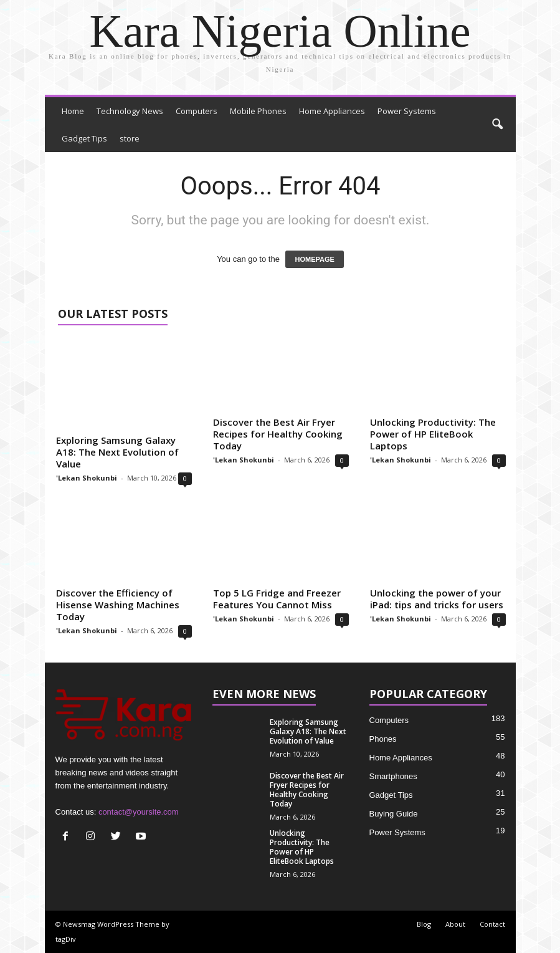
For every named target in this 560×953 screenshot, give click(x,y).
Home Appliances (332, 111)
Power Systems (407, 111)
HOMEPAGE (314, 259)
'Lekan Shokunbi (87, 478)
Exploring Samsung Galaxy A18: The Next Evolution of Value (117, 452)
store (130, 138)
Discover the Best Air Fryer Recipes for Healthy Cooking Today (278, 434)
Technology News (130, 111)
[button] (497, 125)
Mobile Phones (258, 111)
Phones (383, 739)
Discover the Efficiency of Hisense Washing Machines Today (118, 605)
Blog (424, 924)
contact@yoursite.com (139, 812)
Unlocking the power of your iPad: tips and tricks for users (437, 599)
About (455, 924)
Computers (197, 111)
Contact (492, 924)
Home (73, 111)
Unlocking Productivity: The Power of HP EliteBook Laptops (433, 434)
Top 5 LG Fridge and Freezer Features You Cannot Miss (277, 599)
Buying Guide (394, 814)
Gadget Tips (84, 138)
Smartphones (393, 776)
